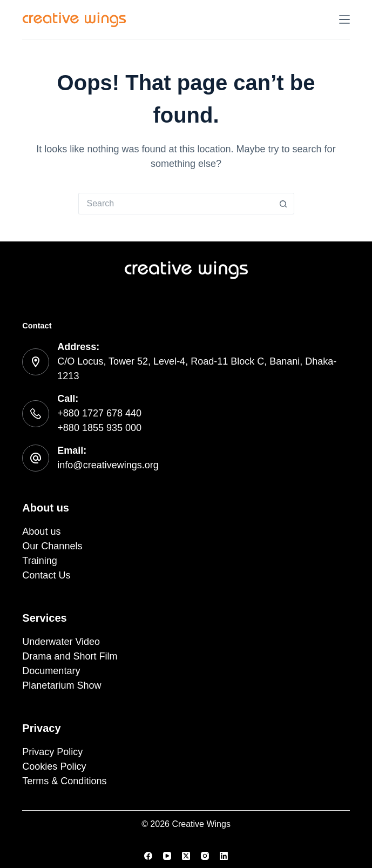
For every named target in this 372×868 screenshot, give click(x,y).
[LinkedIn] (224, 856)
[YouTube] (167, 856)
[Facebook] (148, 856)
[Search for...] (175, 204)
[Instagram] (205, 856)
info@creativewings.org (108, 465)
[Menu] (344, 19)
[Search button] (283, 204)
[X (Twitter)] (186, 856)
